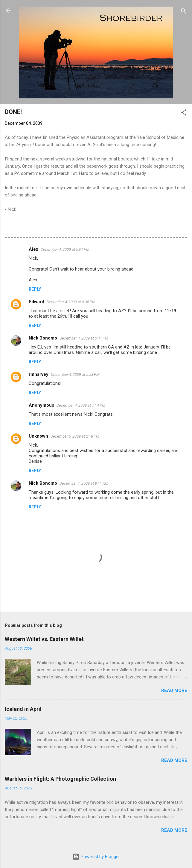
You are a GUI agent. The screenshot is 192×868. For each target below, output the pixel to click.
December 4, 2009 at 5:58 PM (75, 374)
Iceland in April (23, 709)
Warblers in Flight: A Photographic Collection (60, 779)
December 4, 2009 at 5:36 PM (71, 302)
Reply (35, 289)
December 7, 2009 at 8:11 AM (84, 483)
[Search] (184, 12)
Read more (174, 690)
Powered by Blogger (96, 857)
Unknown (38, 436)
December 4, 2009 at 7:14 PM (81, 405)
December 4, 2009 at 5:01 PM (65, 249)
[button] (184, 114)
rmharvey (39, 374)
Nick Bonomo (43, 338)
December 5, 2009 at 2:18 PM (75, 436)
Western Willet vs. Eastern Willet (44, 639)
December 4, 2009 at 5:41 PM (84, 338)
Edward (36, 302)
